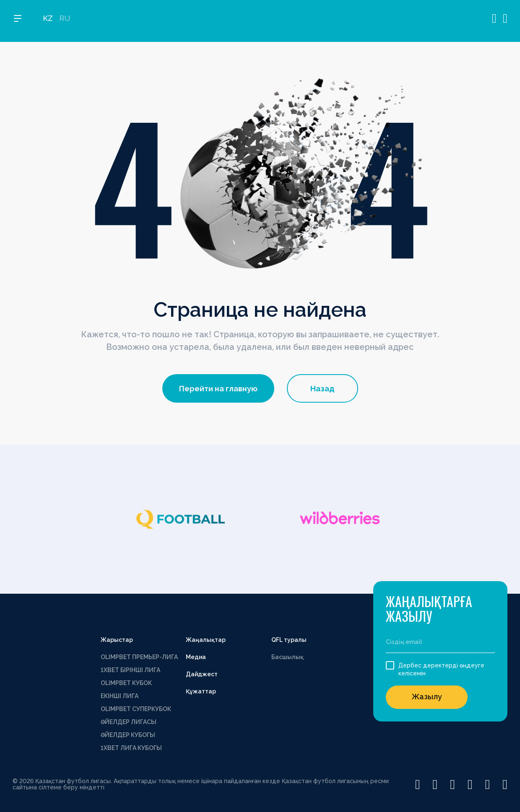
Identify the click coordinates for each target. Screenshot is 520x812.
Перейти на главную (218, 389)
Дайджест (202, 674)
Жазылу (427, 697)
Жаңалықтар (206, 640)
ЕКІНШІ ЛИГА (120, 696)
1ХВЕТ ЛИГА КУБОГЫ (131, 748)
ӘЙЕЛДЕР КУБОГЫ (128, 735)
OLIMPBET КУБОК (126, 683)
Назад (322, 389)
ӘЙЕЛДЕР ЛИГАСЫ (129, 722)
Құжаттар (201, 691)
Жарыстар (117, 640)
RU (65, 21)
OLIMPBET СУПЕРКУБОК (136, 709)
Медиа (196, 657)
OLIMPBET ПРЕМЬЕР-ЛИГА (139, 657)
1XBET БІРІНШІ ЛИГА (130, 670)
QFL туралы (289, 640)
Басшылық (287, 657)
